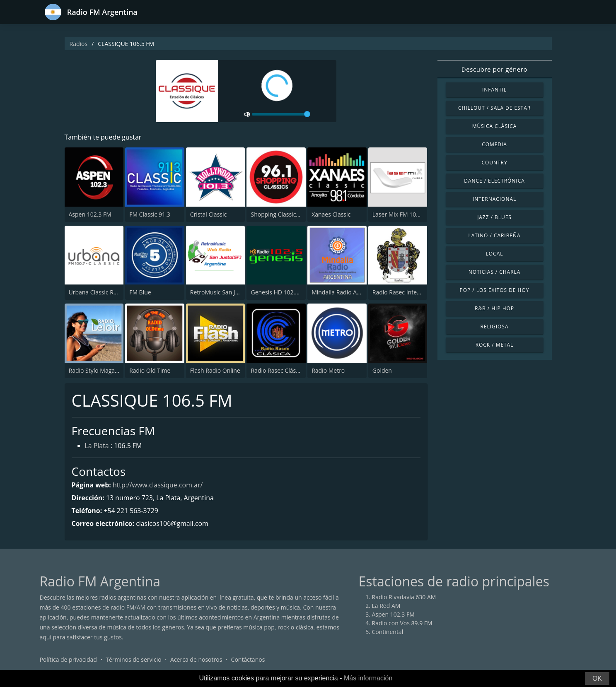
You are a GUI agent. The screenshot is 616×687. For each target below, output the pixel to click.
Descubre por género (494, 69)
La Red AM (386, 606)
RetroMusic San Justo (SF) (224, 292)
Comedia (494, 144)
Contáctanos (248, 660)
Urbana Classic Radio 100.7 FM (110, 292)
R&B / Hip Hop (494, 308)
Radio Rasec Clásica (277, 370)
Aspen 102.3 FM (90, 214)
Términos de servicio (134, 660)
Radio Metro (328, 370)
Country (494, 163)
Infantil (494, 90)
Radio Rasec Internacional (407, 292)
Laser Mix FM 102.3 (398, 214)
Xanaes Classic (331, 214)
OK (597, 679)
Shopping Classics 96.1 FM (286, 214)
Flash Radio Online (215, 370)
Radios (79, 44)
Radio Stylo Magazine (97, 370)
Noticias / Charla (495, 272)
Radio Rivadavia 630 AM (404, 597)
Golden (382, 370)
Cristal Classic (208, 214)
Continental (388, 632)
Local (495, 254)
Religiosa (495, 327)
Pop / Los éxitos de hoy (495, 290)
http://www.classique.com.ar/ (158, 485)
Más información (368, 678)
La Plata (97, 446)
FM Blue (140, 292)
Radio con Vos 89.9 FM (402, 623)
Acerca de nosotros (196, 660)
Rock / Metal (495, 345)
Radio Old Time (150, 370)
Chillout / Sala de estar (494, 108)
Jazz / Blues (494, 217)
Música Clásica (495, 126)
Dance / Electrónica (494, 181)
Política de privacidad (68, 660)
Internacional (494, 199)
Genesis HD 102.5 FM (279, 292)
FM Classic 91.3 (150, 214)
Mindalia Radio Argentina (345, 292)
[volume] (281, 114)
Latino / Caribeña (494, 235)
